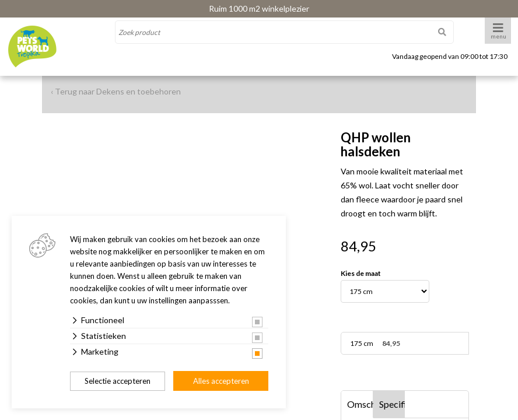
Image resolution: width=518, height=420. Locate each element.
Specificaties (392, 404)
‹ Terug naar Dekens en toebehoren (116, 91)
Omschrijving (360, 404)
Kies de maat (361, 274)
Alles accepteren (221, 381)
